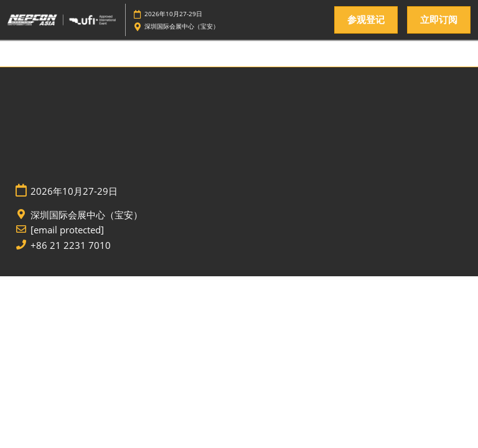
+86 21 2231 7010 (71, 245)
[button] (366, 20)
